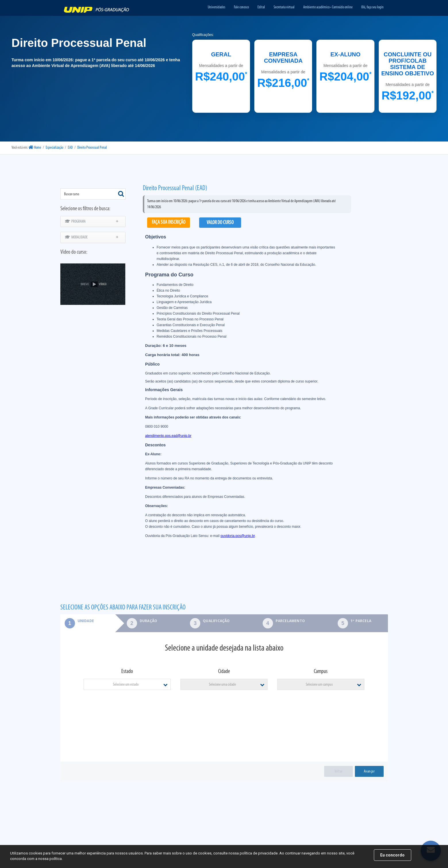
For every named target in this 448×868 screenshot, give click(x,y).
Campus (321, 672)
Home (35, 148)
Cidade (224, 672)
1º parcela (361, 621)
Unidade (77, 621)
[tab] (88, 623)
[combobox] (93, 194)
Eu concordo (392, 855)
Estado (127, 672)
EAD (70, 148)
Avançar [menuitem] (369, 772)
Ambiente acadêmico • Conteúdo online (328, 7)
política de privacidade (259, 853)
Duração (148, 621)
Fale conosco (241, 7)
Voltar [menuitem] (339, 772)
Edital (261, 7)
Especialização (54, 148)
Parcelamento (290, 621)
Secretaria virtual (284, 7)
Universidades (217, 7)
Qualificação (216, 621)
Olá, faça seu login (372, 7)
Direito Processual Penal (92, 148)
